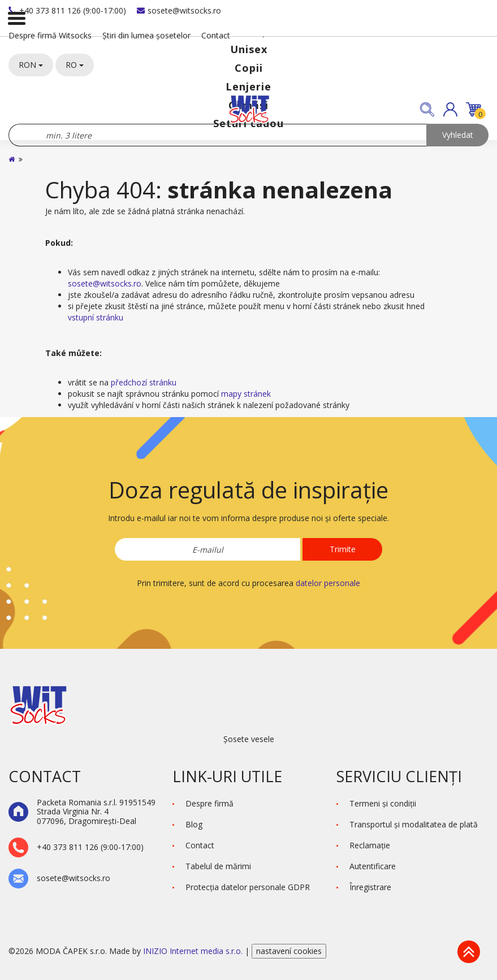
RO (75, 65)
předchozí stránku (144, 382)
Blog (194, 824)
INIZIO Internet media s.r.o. (194, 951)
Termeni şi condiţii (383, 803)
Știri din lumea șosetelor (146, 35)
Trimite (343, 549)
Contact (216, 35)
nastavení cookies (289, 951)
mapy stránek (246, 394)
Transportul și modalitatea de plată (414, 824)
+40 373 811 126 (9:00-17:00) (67, 10)
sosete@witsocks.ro (179, 10)
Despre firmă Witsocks (50, 35)
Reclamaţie (370, 845)
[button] (450, 109)
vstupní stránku (96, 317)
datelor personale (328, 583)
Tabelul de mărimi (218, 866)
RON (31, 65)
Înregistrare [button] (370, 887)
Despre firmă (209, 803)
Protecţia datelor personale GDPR (248, 887)
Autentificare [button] (373, 866)
